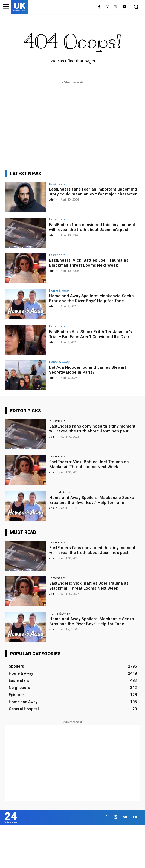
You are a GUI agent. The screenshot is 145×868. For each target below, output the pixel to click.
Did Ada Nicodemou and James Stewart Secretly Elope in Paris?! (88, 370)
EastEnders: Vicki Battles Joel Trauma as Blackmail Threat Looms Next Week (89, 263)
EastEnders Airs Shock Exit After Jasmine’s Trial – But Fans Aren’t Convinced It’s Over (90, 334)
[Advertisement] (72, 124)
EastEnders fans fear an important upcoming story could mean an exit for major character (93, 192)
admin (53, 200)
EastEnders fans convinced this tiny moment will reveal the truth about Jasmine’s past (92, 227)
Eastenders (57, 184)
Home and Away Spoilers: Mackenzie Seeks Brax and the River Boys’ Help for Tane (91, 298)
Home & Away (59, 290)
